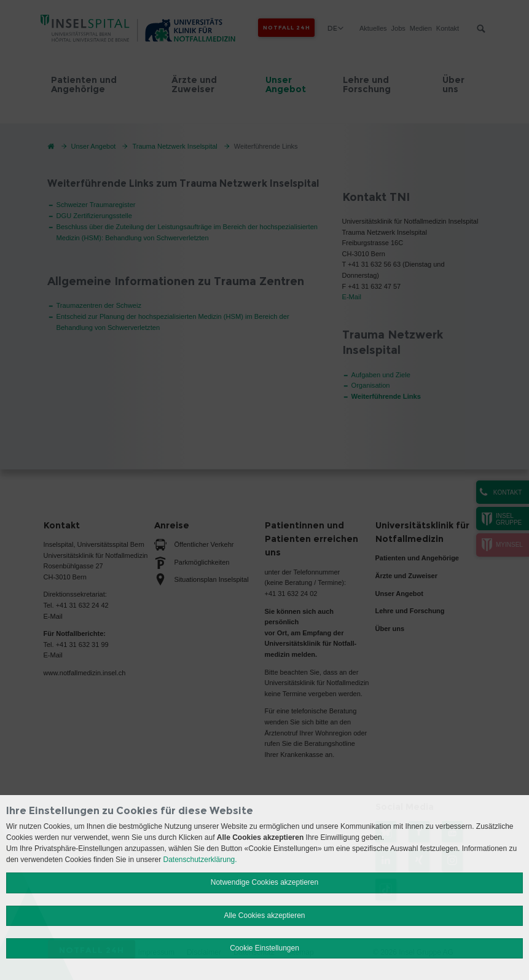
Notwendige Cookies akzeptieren (264, 882)
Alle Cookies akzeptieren (264, 915)
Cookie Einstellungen (264, 948)
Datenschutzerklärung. (200, 860)
